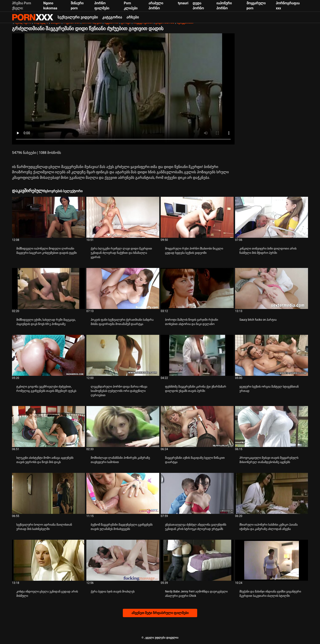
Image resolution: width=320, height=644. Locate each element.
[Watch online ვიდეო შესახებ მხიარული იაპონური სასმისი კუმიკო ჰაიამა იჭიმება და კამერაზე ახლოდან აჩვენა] (272, 493)
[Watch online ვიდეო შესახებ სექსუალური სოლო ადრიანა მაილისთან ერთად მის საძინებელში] (48, 493)
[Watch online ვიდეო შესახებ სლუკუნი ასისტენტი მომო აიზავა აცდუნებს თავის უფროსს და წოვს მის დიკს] (48, 426)
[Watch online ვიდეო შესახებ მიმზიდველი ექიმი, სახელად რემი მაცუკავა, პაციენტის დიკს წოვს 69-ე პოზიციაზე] (48, 288)
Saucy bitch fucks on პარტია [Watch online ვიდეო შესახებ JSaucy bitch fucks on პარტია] (258, 320)
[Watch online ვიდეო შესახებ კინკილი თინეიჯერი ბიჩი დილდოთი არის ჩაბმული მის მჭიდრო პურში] (272, 217)
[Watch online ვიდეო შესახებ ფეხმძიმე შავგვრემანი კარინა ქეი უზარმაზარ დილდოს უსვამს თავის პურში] (197, 355)
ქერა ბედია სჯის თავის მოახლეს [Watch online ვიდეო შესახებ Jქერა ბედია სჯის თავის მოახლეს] (113, 592)
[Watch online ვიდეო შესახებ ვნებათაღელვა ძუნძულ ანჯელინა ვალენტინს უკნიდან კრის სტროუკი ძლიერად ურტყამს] (197, 493)
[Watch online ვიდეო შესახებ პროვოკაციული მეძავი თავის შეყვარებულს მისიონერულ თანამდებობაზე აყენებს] (272, 426)
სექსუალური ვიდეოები (78, 17)
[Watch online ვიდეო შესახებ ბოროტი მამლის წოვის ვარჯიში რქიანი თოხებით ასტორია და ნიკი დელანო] (197, 288)
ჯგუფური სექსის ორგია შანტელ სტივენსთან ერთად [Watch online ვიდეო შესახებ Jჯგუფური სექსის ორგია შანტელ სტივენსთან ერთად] (269, 389)
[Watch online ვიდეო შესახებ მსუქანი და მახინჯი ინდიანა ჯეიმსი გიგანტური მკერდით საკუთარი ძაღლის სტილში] (272, 560)
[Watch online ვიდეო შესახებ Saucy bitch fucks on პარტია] (272, 288)
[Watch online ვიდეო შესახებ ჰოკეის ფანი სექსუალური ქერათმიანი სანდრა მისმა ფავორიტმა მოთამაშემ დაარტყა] (123, 288)
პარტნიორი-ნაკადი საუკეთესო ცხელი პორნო (33, 17)
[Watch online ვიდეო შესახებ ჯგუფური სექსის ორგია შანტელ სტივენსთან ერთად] (272, 355)
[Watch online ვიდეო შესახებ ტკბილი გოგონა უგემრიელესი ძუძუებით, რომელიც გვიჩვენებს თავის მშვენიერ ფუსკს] (48, 355)
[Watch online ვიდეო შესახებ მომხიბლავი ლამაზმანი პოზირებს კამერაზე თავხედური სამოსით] (123, 426)
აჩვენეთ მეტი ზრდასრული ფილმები (160, 613)
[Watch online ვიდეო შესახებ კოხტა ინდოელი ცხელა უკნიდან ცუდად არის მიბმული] (48, 560)
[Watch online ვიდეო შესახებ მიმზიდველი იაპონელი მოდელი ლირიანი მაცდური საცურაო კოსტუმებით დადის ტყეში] (48, 217)
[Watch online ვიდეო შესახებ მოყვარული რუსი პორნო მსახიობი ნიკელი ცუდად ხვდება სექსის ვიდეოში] (197, 217)
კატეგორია (112, 17)
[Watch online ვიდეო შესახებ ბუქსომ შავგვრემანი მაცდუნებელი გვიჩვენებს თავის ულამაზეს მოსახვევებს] (123, 493)
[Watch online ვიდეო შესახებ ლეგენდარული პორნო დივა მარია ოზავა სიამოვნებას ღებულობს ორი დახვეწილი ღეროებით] (123, 355)
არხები (133, 17)
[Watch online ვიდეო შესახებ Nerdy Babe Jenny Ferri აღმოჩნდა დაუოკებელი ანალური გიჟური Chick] (197, 560)
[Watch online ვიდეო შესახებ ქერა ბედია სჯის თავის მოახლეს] (123, 560)
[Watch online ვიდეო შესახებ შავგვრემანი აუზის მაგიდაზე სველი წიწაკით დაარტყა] (197, 426)
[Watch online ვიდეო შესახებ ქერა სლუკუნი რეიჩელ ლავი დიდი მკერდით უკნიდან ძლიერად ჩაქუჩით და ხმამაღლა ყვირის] (123, 217)
